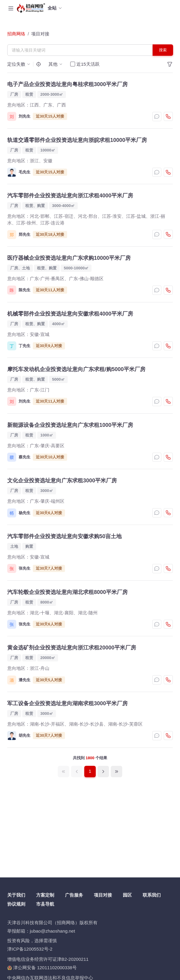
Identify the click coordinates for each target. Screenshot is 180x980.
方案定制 (45, 895)
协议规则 (16, 904)
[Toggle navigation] (11, 8)
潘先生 (25, 680)
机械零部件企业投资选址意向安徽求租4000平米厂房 (70, 314)
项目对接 (40, 34)
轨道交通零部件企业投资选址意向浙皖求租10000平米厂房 (77, 140)
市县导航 (45, 904)
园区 (127, 895)
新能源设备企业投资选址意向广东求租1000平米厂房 (70, 425)
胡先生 (25, 735)
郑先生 (25, 234)
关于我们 (16, 895)
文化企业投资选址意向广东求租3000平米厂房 (62, 481)
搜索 (163, 50)
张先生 (25, 568)
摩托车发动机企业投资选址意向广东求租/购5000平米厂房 (76, 369)
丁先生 (25, 346)
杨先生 (25, 513)
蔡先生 (25, 457)
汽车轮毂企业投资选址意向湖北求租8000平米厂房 (67, 592)
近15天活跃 (88, 64)
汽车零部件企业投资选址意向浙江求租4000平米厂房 (70, 196)
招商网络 (16, 34)
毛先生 (25, 172)
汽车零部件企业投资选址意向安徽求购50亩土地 (64, 536)
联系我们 (152, 895)
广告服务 (74, 895)
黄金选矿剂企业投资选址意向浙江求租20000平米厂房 (72, 648)
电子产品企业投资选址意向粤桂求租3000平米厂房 (67, 84)
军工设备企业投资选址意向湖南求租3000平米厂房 (67, 703)
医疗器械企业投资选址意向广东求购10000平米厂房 (69, 258)
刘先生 (25, 116)
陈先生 (25, 290)
